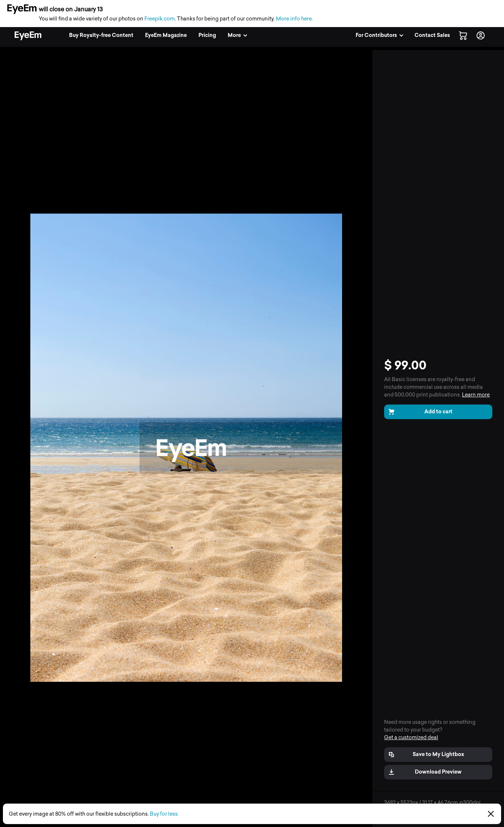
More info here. (294, 19)
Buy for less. (164, 814)
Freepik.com (160, 19)
